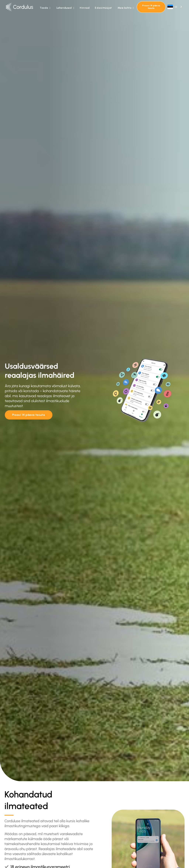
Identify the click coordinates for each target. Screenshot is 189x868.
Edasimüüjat (103, 8)
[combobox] (175, 7)
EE (172, 7)
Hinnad (85, 8)
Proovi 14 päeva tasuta (151, 7)
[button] (45, 8)
